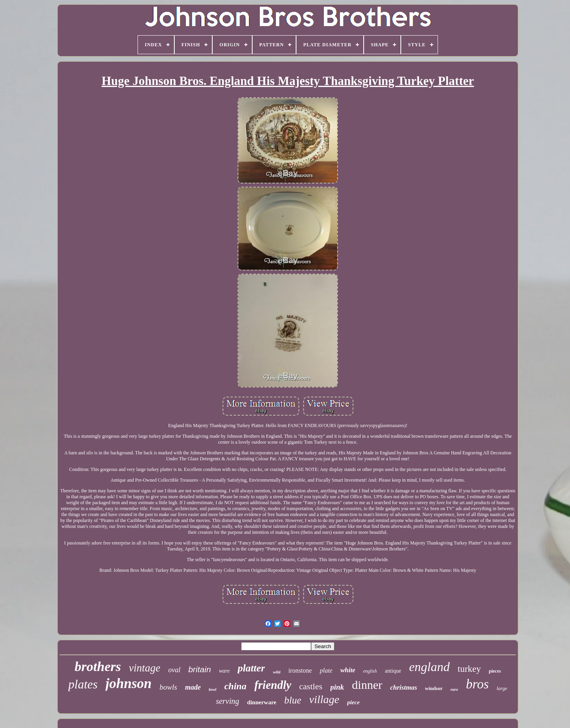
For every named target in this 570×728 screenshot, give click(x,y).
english (370, 671)
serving (227, 701)
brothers (98, 667)
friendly (273, 685)
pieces (495, 671)
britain (199, 669)
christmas (404, 687)
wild (277, 672)
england (429, 667)
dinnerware (262, 702)
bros (477, 684)
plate (326, 670)
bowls (168, 687)
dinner (367, 685)
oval (174, 670)
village (324, 699)
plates (83, 684)
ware (224, 671)
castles (311, 686)
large (502, 688)
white (348, 670)
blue (293, 700)
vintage (144, 668)
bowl (212, 689)
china (235, 686)
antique (393, 671)
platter (251, 668)
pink (337, 687)
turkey (469, 669)
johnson (129, 684)
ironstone (300, 670)
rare (454, 689)
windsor (434, 688)
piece (353, 702)
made (193, 687)
